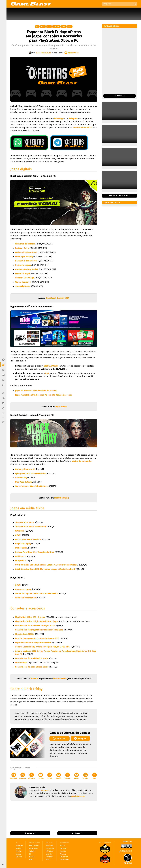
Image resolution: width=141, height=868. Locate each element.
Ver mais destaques (119, 196)
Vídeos (18, 854)
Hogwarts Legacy (23, 265)
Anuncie (63, 854)
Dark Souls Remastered (26, 261)
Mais (94, 776)
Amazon (34, 679)
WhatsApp (59, 118)
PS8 (47, 373)
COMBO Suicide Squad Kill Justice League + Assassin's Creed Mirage (46, 565)
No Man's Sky (21, 478)
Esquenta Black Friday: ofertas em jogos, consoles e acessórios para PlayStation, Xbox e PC (54, 36)
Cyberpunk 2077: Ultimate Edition (31, 473)
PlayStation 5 (34, 846)
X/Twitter (32, 776)
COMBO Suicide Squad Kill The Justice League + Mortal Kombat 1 (45, 569)
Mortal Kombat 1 (23, 282)
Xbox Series (34, 848)
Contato (63, 851)
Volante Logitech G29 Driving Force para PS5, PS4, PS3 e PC (42, 647)
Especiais (19, 846)
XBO (64, 27)
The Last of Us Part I (24, 522)
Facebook (14, 776)
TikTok (50, 776)
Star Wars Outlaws (24, 482)
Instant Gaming (61, 498)
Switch (56, 27)
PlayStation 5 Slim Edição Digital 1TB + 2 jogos (37, 621)
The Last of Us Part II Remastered (30, 527)
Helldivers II (21, 556)
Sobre (62, 846)
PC (37, 27)
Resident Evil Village (25, 278)
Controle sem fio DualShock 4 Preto (31, 658)
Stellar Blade (21, 548)
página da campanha (82, 461)
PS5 (49, 27)
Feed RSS (50, 857)
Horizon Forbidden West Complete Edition (34, 552)
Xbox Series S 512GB (24, 634)
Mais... (31, 860)
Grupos (85, 776)
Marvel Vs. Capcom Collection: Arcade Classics (36, 594)
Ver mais (119, 96)
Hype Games (61, 407)
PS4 (43, 27)
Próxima (76, 833)
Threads (68, 776)
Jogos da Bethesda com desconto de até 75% (36, 391)
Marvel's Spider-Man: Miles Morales (31, 486)
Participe (63, 848)
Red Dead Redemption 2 (26, 252)
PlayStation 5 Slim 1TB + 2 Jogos (30, 617)
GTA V (18, 535)
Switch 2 (32, 851)
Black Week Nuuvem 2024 (57, 298)
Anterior (31, 833)
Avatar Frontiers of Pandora (28, 539)
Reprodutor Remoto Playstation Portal (33, 643)
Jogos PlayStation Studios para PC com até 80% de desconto (43, 395)
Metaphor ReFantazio (25, 244)
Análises (19, 848)
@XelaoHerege (78, 796)
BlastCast (45, 790)
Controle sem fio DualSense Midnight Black (35, 626)
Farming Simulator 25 (25, 469)
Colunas (19, 857)
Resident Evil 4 (22, 248)
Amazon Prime (60, 679)
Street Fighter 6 (22, 286)
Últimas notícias (112, 26)
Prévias (19, 851)
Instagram (23, 776)
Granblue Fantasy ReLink (27, 269)
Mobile (32, 857)
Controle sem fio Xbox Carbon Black (32, 667)
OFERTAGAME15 (51, 366)
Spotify (59, 776)
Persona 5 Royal (22, 274)
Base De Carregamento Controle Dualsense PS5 (37, 638)
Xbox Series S (21, 663)
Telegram (73, 118)
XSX (70, 27)
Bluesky (77, 776)
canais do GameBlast (82, 128)
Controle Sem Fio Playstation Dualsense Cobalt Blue (39, 630)
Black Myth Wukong (24, 257)
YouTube (41, 776)
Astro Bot (19, 531)
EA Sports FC (21, 561)
